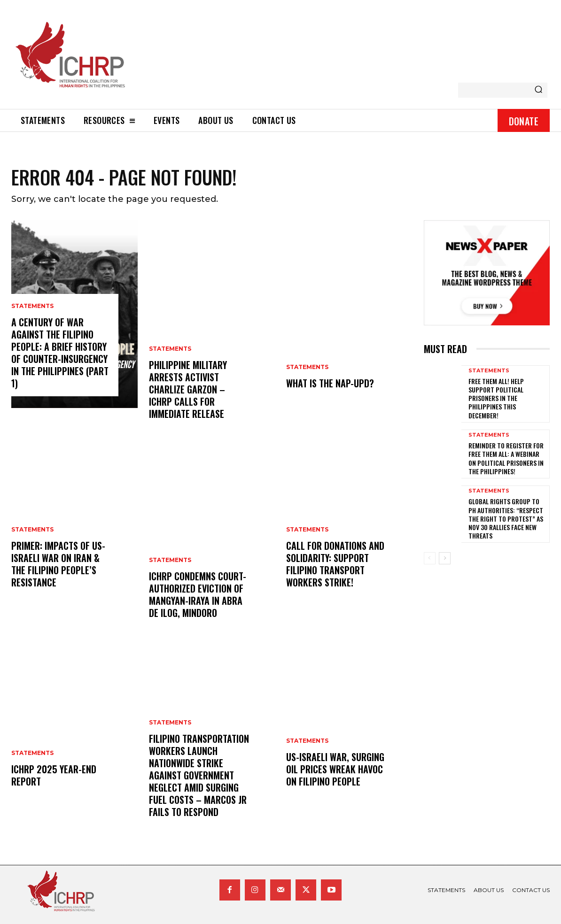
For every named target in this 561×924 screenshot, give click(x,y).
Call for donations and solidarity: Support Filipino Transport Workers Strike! (335, 564)
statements (32, 306)
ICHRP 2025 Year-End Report (54, 775)
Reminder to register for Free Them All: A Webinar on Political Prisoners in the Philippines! (506, 458)
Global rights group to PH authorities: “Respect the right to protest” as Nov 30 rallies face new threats (506, 518)
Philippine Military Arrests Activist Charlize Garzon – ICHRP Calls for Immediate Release (188, 389)
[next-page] (445, 558)
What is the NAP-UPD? (330, 383)
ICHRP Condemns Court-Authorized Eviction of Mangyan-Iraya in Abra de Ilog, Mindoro (198, 594)
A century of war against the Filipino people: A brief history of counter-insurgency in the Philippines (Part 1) (60, 353)
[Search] (538, 90)
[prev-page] (430, 558)
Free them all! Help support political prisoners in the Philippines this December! (496, 398)
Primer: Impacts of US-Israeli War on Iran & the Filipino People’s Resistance (58, 564)
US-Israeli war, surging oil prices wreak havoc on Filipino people (335, 769)
